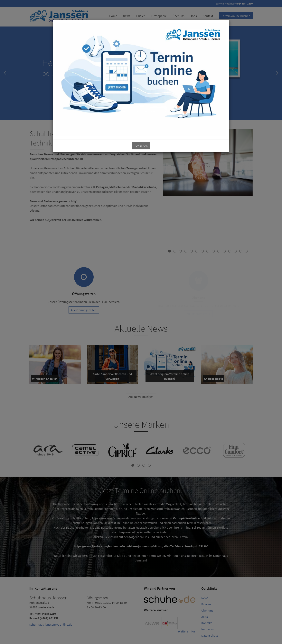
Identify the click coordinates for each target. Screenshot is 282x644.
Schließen (141, 146)
